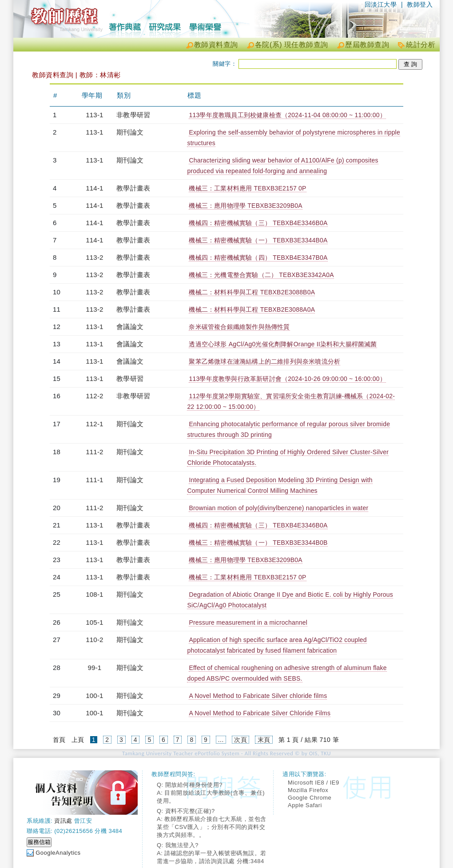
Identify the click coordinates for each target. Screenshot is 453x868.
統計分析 (421, 45)
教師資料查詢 (216, 45)
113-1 (94, 115)
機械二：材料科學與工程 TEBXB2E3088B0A (252, 292)
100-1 (94, 696)
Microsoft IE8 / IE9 (314, 783)
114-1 (94, 188)
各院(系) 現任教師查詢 (292, 45)
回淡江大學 (381, 4)
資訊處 (63, 821)
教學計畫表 (133, 188)
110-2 (94, 640)
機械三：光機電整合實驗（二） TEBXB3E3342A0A (261, 275)
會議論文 (130, 327)
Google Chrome (310, 798)
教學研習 (130, 379)
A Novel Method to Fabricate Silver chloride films (258, 696)
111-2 (94, 452)
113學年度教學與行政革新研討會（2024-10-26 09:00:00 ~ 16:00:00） (287, 379)
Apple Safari (305, 805)
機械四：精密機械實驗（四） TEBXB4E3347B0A (258, 258)
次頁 (240, 740)
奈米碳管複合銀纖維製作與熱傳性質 (239, 327)
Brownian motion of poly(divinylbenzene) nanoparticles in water (278, 508)
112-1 (94, 424)
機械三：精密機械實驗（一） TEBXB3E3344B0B (258, 543)
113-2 (94, 257)
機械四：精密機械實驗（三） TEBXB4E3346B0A (258, 223)
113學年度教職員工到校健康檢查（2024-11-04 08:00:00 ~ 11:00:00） (287, 115)
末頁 (264, 740)
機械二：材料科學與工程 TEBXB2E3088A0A (252, 309)
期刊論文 (130, 132)
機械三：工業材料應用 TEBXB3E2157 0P (247, 188)
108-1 (94, 594)
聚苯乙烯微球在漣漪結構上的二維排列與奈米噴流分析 (264, 361)
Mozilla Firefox (308, 790)
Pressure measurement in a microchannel (248, 622)
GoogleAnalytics (58, 853)
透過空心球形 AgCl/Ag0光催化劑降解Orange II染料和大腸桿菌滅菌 (283, 344)
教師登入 (420, 4)
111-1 (94, 480)
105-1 (94, 622)
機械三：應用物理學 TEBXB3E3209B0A (245, 206)
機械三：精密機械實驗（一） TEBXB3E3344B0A (258, 240)
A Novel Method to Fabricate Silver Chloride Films (260, 713)
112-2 (94, 396)
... (221, 740)
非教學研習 (133, 115)
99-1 (95, 668)
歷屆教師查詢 (367, 45)
